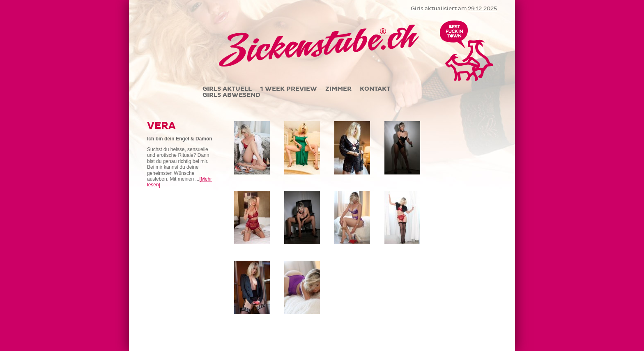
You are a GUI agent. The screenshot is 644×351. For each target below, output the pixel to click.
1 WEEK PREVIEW (289, 89)
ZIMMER (338, 89)
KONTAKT (375, 89)
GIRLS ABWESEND (231, 95)
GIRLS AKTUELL (227, 89)
